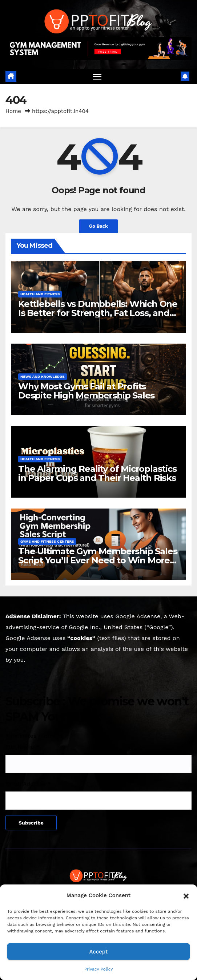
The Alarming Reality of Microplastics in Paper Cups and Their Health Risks (97, 473)
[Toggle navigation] (97, 77)
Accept (98, 952)
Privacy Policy (99, 969)
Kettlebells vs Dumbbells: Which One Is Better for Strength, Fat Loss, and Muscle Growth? (98, 313)
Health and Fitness (40, 294)
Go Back (98, 226)
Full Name (22, 747)
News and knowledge (43, 376)
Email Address (28, 784)
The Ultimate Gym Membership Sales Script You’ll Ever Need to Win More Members (98, 560)
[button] (186, 895)
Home (13, 111)
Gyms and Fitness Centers (47, 541)
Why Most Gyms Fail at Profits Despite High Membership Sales (86, 391)
